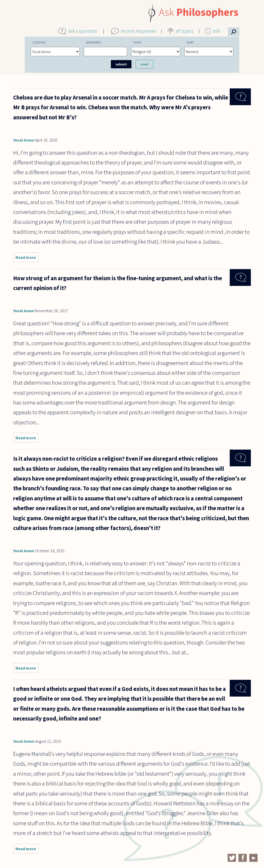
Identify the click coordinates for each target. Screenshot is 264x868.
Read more (27, 258)
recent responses (139, 31)
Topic (137, 42)
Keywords (93, 42)
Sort (190, 42)
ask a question (83, 31)
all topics (185, 31)
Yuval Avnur (24, 140)
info (217, 31)
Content (39, 42)
